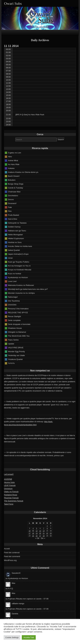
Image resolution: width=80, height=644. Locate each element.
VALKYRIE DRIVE (16, 347)
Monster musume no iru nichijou (21, 293)
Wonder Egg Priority (16, 351)
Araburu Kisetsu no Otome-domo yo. (23, 172)
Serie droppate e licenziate (19, 324)
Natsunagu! (13, 297)
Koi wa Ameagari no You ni (19, 266)
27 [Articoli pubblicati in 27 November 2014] (40, 536)
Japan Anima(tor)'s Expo (18, 254)
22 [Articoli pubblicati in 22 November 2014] (47, 533)
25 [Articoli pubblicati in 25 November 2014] (33, 536)
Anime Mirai (13, 160)
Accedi (7, 549)
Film (10, 211)
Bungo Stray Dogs (16, 184)
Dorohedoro (13, 195)
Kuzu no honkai (15, 273)
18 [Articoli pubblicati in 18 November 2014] (33, 533)
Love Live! (12, 281)
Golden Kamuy (14, 227)
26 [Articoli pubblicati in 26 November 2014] (37, 536)
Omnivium (8, 489)
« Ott (37, 538)
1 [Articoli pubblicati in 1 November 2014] (47, 526)
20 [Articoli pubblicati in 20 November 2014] (40, 533)
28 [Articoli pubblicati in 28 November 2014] (44, 536)
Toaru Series (13, 340)
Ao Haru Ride (14, 164)
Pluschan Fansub (11, 498)
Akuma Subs (9, 482)
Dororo (11, 199)
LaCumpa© (9, 474)
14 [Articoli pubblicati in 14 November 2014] (44, 531)
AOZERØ (8, 479)
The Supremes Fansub (14, 501)
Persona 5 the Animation (18, 308)
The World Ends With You (19, 336)
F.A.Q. (11, 588)
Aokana (11, 168)
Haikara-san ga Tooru (17, 231)
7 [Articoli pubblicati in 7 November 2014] (44, 528)
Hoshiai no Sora (15, 242)
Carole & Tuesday (15, 188)
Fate (10, 207)
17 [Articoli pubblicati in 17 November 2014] (30, 533)
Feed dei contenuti (12, 553)
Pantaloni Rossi (11, 495)
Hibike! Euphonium (16, 238)
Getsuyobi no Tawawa (17, 223)
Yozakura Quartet (15, 359)
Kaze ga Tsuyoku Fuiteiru (19, 262)
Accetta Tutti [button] (29, 637)
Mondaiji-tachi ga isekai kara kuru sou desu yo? (28, 289)
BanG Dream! (14, 176)
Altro (10, 156)
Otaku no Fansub (11, 492)
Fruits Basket (14, 215)
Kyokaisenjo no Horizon (18, 277)
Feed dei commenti (12, 556)
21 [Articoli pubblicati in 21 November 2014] (44, 533)
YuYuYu (11, 363)
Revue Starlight (14, 316)
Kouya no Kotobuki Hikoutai (20, 270)
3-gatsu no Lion (15, 153)
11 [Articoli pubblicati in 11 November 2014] (33, 531)
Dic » (43, 538)
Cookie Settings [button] (12, 637)
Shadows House (15, 328)
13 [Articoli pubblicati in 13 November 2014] (40, 531)
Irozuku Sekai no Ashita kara (20, 246)
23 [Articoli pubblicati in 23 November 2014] (51, 533)
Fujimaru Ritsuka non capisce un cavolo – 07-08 (28, 599)
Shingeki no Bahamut (17, 332)
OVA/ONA (12, 305)
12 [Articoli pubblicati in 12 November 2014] (37, 531)
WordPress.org (10, 560)
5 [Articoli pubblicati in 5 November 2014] (37, 528)
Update (11, 344)
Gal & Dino (13, 219)
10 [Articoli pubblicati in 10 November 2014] (30, 531)
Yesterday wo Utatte (16, 355)
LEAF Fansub (10, 485)
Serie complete (14, 320)
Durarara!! (12, 203)
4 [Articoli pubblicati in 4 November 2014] (33, 528)
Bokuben (12, 180)
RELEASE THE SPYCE (18, 312)
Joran (10, 258)
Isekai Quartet (14, 250)
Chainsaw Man (14, 192)
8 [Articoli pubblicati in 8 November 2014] (47, 528)
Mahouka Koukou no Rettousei (21, 285)
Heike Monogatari (15, 234)
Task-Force (9, 504)
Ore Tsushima (14, 301)
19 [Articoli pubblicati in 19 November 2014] (37, 533)
